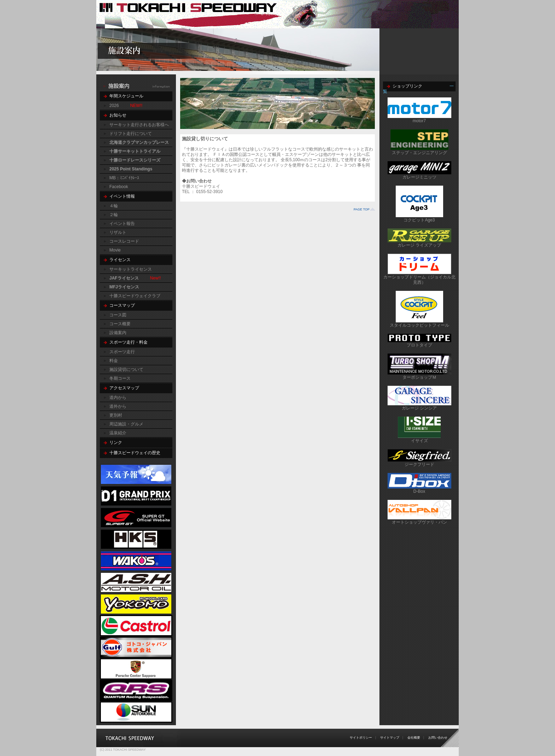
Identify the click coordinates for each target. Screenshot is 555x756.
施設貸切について (126, 369)
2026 (114, 106)
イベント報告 (122, 224)
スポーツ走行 (122, 352)
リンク (116, 442)
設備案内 (118, 333)
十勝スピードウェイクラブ (135, 296)
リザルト (118, 232)
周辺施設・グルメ (126, 424)
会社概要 (414, 738)
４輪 (114, 206)
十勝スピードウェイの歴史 (135, 453)
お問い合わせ (438, 738)
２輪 (114, 215)
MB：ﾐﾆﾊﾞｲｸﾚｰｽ (124, 178)
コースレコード (124, 241)
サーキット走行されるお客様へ (139, 125)
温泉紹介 (118, 433)
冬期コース (120, 378)
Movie (115, 250)
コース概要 (120, 324)
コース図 (118, 315)
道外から (118, 406)
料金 (114, 361)
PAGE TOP (362, 209)
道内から (118, 397)
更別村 (116, 415)
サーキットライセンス (131, 269)
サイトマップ (390, 738)
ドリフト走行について (131, 134)
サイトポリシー (361, 738)
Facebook (119, 187)
